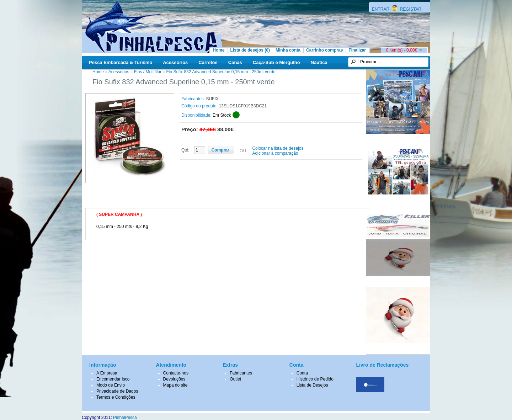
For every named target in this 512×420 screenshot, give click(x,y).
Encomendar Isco (113, 379)
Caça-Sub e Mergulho (276, 62)
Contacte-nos (176, 373)
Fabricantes (241, 373)
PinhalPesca (125, 418)
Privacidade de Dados (117, 391)
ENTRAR (381, 9)
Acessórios (175, 62)
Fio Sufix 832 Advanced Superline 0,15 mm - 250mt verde (221, 72)
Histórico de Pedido (315, 379)
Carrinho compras (324, 50)
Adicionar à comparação (275, 153)
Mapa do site (175, 385)
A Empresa (107, 373)
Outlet (235, 379)
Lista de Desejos (312, 385)
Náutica (319, 62)
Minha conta (288, 50)
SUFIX (212, 99)
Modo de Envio (111, 385)
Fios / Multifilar (148, 72)
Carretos (208, 62)
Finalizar (357, 50)
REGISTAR (410, 9)
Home (218, 50)
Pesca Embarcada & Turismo (121, 62)
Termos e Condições (116, 397)
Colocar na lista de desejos (278, 148)
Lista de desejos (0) (250, 50)
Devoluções (174, 379)
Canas (235, 62)
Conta (302, 373)
